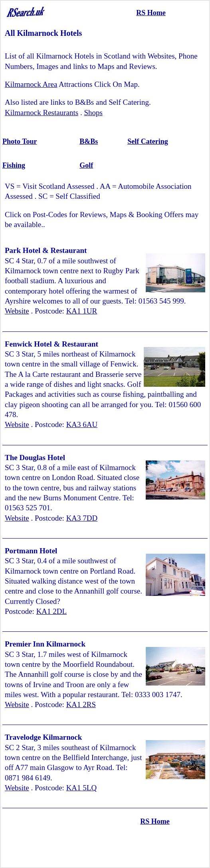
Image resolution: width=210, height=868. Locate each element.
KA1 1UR (82, 311)
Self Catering (148, 141)
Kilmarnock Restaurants (42, 113)
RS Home (151, 13)
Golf (86, 165)
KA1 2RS (81, 704)
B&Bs (89, 141)
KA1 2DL (52, 611)
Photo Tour (20, 141)
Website (17, 311)
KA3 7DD (82, 518)
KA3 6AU (82, 424)
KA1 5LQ (82, 788)
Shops (93, 113)
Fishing (14, 165)
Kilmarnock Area (31, 84)
